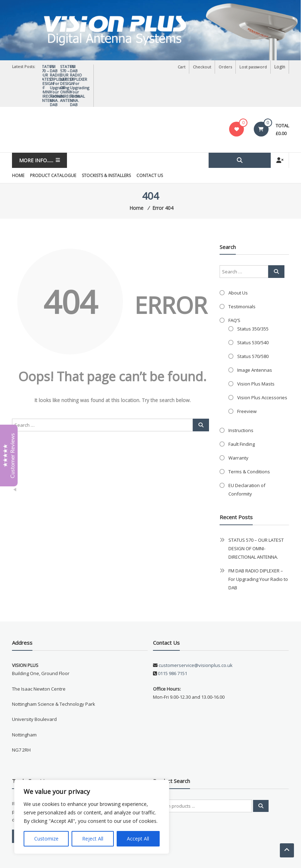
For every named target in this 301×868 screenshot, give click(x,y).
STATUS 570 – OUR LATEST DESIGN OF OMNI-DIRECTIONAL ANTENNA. (86, 69)
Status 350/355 (253, 298)
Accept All (138, 839)
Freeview (247, 380)
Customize (46, 839)
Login (280, 67)
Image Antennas (255, 339)
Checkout (203, 67)
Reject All (93, 839)
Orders (226, 67)
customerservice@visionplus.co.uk (195, 634)
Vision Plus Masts (256, 353)
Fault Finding (242, 413)
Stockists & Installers (106, 144)
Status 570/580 (253, 325)
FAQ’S (234, 289)
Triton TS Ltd (100, 857)
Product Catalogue (53, 144)
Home (18, 144)
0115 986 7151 (173, 642)
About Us (238, 262)
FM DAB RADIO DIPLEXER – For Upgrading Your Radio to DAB (258, 548)
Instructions (241, 399)
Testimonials (242, 275)
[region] (92, 817)
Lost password (253, 67)
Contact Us (150, 144)
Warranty (238, 427)
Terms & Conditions (249, 441)
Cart (183, 67)
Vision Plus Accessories (262, 366)
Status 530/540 (253, 311)
